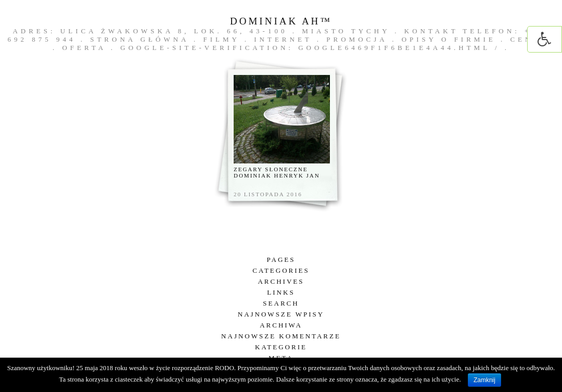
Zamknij (484, 380)
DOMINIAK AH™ (281, 21)
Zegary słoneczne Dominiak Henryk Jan (277, 172)
